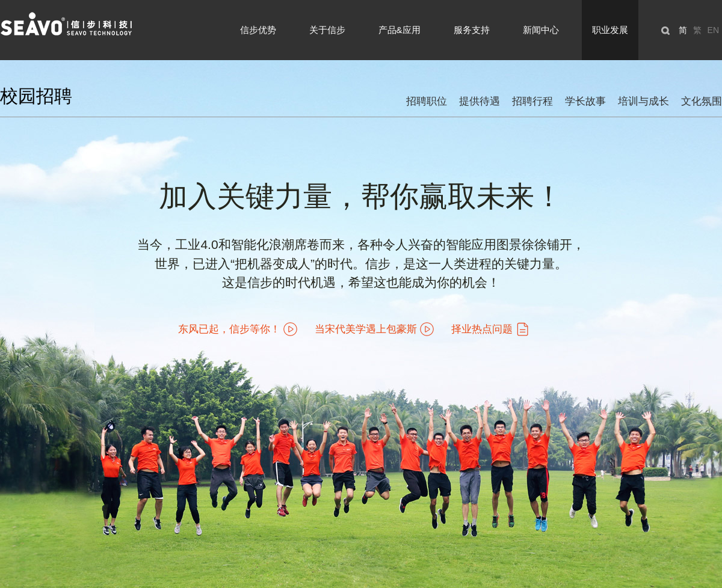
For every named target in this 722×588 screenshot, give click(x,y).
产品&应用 (400, 30)
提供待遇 (480, 101)
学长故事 (585, 101)
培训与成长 (643, 101)
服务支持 (472, 30)
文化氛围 (702, 101)
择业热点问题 (482, 329)
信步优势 (258, 30)
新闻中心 (541, 30)
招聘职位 (427, 101)
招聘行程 (532, 101)
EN (713, 30)
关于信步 (327, 30)
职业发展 (610, 30)
